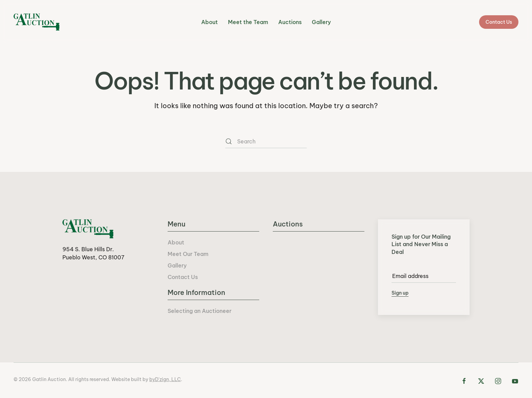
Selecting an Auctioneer (199, 311)
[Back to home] (36, 22)
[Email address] (424, 276)
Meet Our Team (188, 254)
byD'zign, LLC (165, 379)
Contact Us (499, 22)
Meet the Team (248, 22)
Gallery (321, 22)
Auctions (290, 22)
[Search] (266, 141)
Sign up (400, 293)
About (210, 22)
